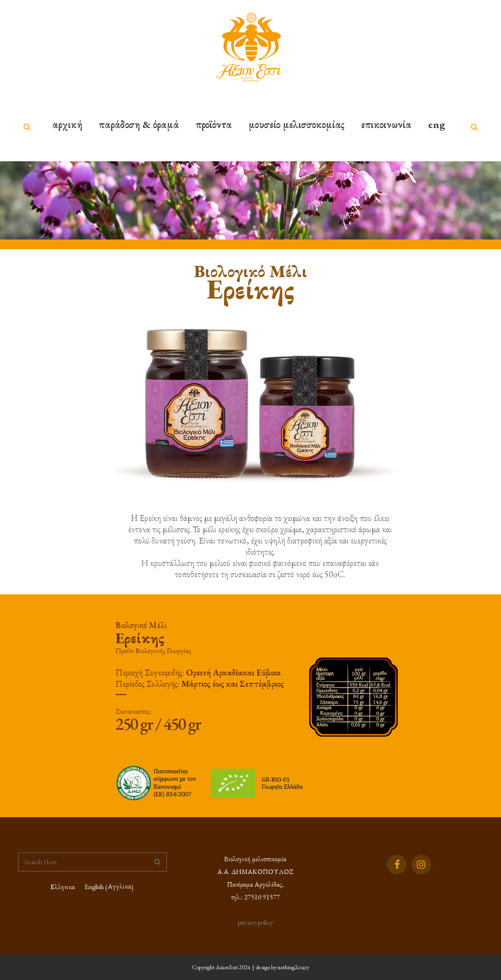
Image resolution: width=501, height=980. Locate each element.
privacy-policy (255, 922)
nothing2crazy (293, 967)
